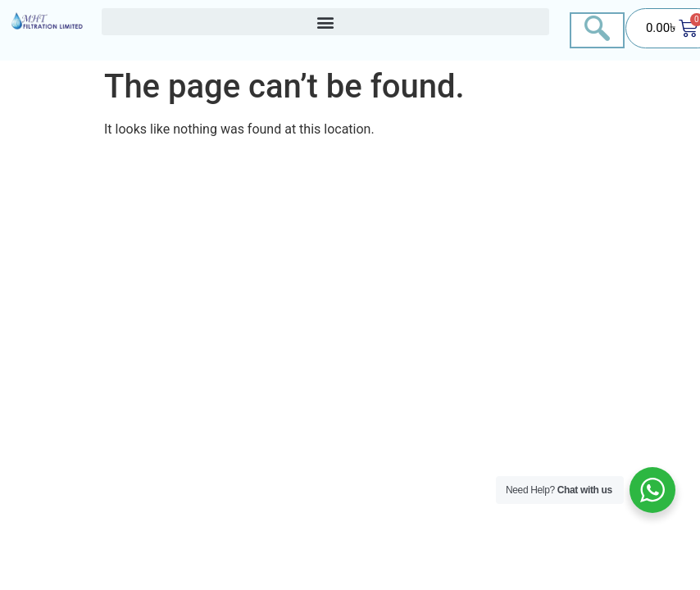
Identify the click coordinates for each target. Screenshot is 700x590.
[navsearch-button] (597, 30)
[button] (325, 22)
